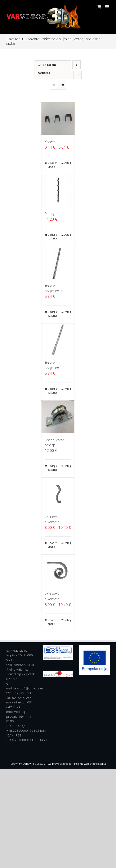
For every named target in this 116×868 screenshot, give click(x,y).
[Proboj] (58, 191)
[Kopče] (58, 119)
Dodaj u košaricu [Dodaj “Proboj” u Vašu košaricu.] (53, 237)
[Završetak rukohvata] (58, 494)
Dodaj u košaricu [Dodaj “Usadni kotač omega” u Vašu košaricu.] (53, 468)
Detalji (68, 163)
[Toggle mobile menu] (108, 7)
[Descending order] (77, 65)
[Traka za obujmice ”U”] (58, 340)
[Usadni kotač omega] (58, 417)
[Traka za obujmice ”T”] (58, 263)
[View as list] (62, 85)
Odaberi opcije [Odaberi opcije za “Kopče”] (53, 165)
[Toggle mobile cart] (99, 7)
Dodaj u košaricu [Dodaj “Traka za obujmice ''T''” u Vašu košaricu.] (53, 314)
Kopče (50, 142)
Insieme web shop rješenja (90, 764)
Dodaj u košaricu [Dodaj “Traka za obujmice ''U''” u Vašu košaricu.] (53, 391)
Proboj (50, 214)
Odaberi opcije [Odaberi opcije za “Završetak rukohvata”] (53, 545)
